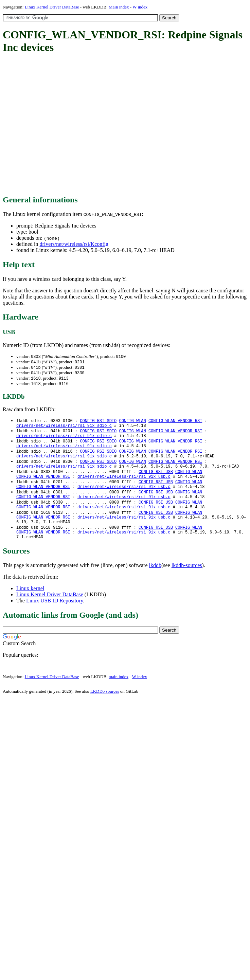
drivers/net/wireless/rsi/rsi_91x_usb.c (124, 486)
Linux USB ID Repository (55, 620)
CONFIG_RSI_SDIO (98, 423)
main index (119, 696)
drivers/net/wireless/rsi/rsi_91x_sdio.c (64, 429)
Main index (119, 7)
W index (140, 7)
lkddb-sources (187, 584)
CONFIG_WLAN (132, 423)
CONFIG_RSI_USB (156, 481)
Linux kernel (30, 607)
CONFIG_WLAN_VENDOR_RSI (175, 423)
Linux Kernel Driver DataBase (52, 7)
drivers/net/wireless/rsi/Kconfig (74, 244)
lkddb (155, 584)
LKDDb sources (105, 710)
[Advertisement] (64, 125)
